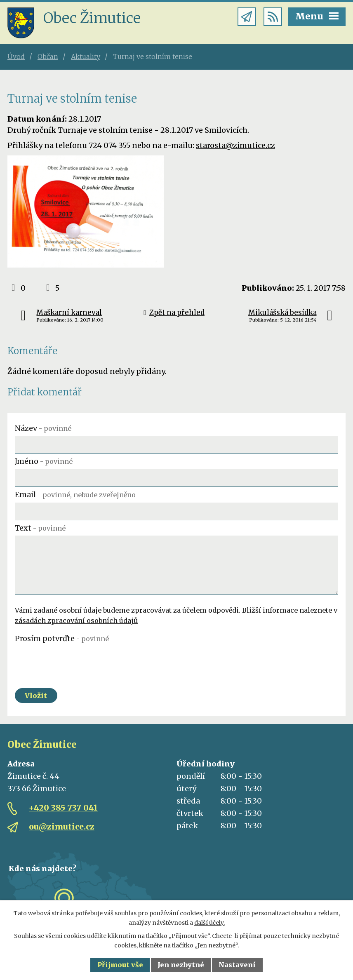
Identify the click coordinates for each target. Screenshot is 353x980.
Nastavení (237, 965)
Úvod (16, 56)
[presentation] (78, 662)
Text (40, 528)
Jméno (44, 461)
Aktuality (86, 56)
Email (75, 495)
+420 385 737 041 (63, 808)
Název (43, 428)
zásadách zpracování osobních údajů (76, 620)
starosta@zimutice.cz (235, 145)
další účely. (209, 923)
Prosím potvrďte (62, 638)
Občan (48, 56)
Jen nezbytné (181, 965)
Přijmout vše (120, 965)
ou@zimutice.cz (62, 827)
